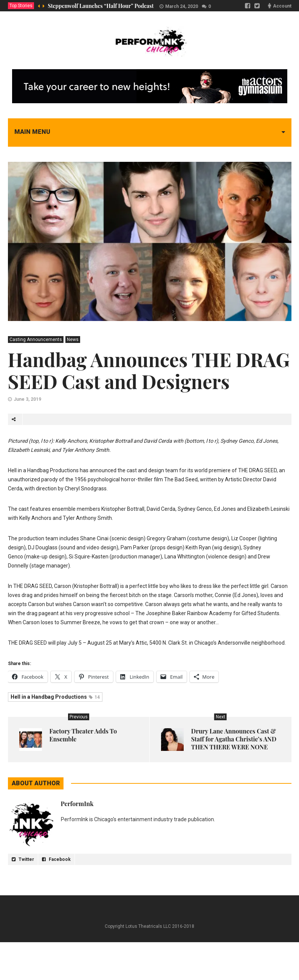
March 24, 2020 (182, 6)
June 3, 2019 (27, 399)
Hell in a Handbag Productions (55, 697)
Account (282, 6)
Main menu (32, 132)
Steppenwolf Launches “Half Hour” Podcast (101, 6)
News (73, 340)
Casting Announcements (36, 340)
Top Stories (21, 6)
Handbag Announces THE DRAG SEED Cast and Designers (149, 370)
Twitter (23, 859)
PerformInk (77, 804)
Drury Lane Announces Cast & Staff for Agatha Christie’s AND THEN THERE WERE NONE (234, 739)
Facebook (56, 859)
